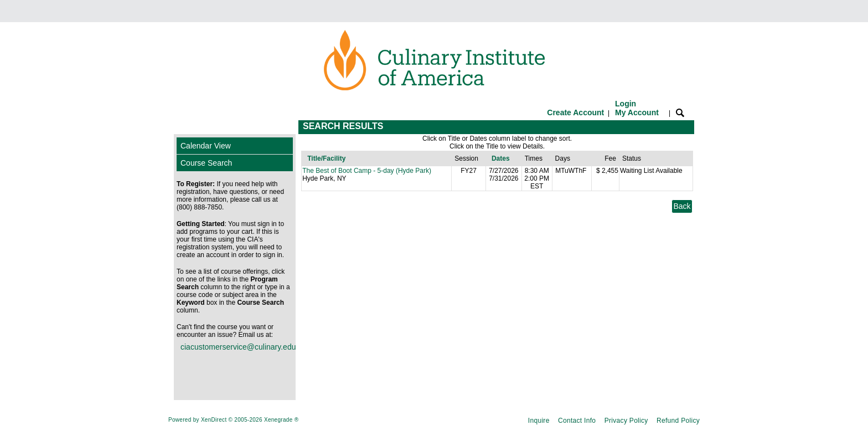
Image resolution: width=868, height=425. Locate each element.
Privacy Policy (626, 421)
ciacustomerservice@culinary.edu (237, 347)
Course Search (206, 163)
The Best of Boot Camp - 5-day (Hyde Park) (367, 171)
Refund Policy (678, 421)
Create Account (575, 112)
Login (637, 108)
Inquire (539, 421)
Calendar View (206, 146)
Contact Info (577, 421)
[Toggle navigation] (184, 127)
